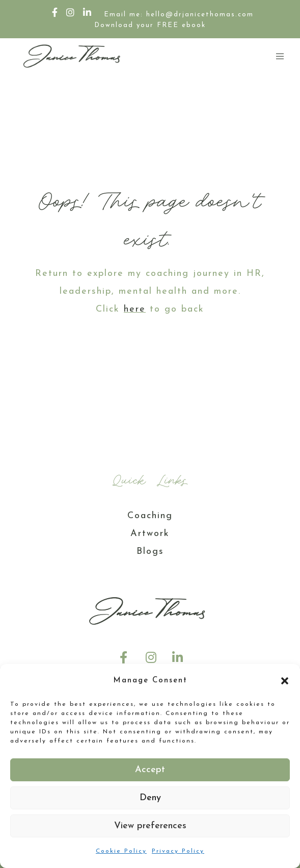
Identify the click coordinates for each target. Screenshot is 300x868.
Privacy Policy (178, 851)
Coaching (150, 516)
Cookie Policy (121, 851)
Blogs (150, 552)
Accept (150, 770)
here (135, 309)
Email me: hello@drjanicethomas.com (179, 15)
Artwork (150, 534)
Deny (150, 798)
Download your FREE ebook (150, 25)
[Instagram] (71, 12)
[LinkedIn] (88, 12)
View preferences (150, 826)
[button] (285, 681)
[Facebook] (55, 12)
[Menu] (277, 56)
